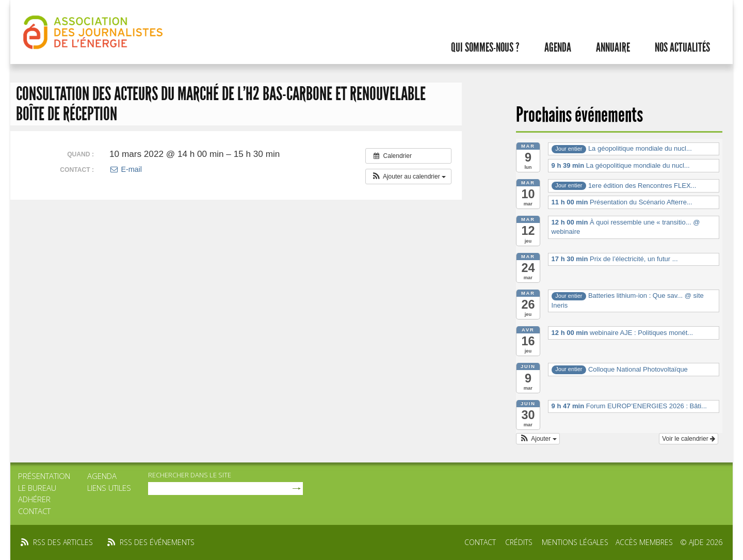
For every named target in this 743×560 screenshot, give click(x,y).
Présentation (44, 476)
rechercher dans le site (190, 475)
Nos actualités (682, 47)
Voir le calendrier (689, 439)
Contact (34, 511)
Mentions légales (575, 542)
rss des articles (63, 542)
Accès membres (644, 542)
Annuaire (613, 47)
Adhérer (34, 499)
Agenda (558, 47)
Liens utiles (109, 488)
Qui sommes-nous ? (485, 47)
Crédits (519, 542)
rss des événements (157, 542)
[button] (408, 177)
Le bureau (37, 488)
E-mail (126, 169)
